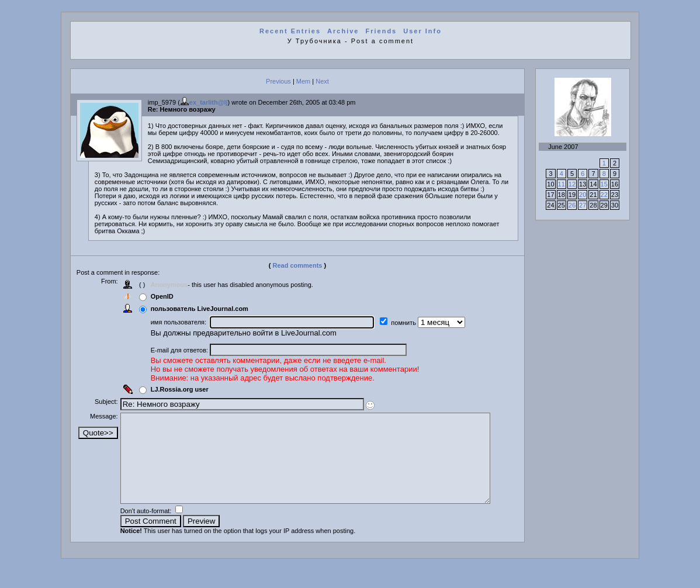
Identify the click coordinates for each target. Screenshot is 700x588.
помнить (407, 323)
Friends (382, 31)
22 (604, 195)
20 (583, 195)
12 (572, 184)
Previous (278, 81)
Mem (303, 81)
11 (562, 184)
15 (604, 184)
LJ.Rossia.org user (183, 389)
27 (583, 205)
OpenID (165, 296)
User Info (422, 31)
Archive (343, 31)
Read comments (298, 265)
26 (572, 205)
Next (322, 81)
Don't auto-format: (150, 528)
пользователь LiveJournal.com (202, 309)
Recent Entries (290, 31)
